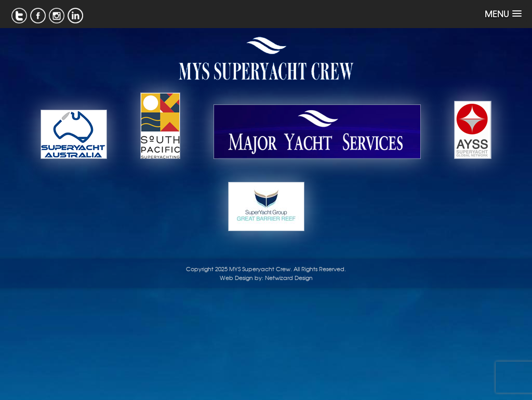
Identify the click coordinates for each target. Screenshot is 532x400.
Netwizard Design (289, 277)
